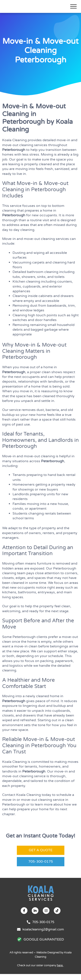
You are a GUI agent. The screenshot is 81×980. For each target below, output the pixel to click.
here (60, 971)
